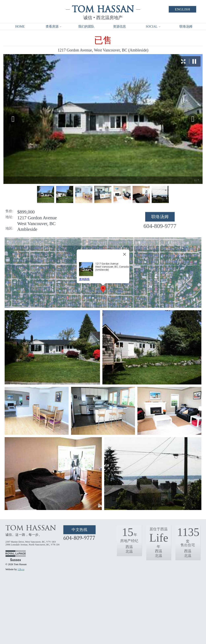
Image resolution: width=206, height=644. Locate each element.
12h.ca (21, 569)
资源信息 (119, 26)
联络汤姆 (186, 26)
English (182, 9)
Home (20, 26)
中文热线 (79, 530)
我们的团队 (86, 26)
